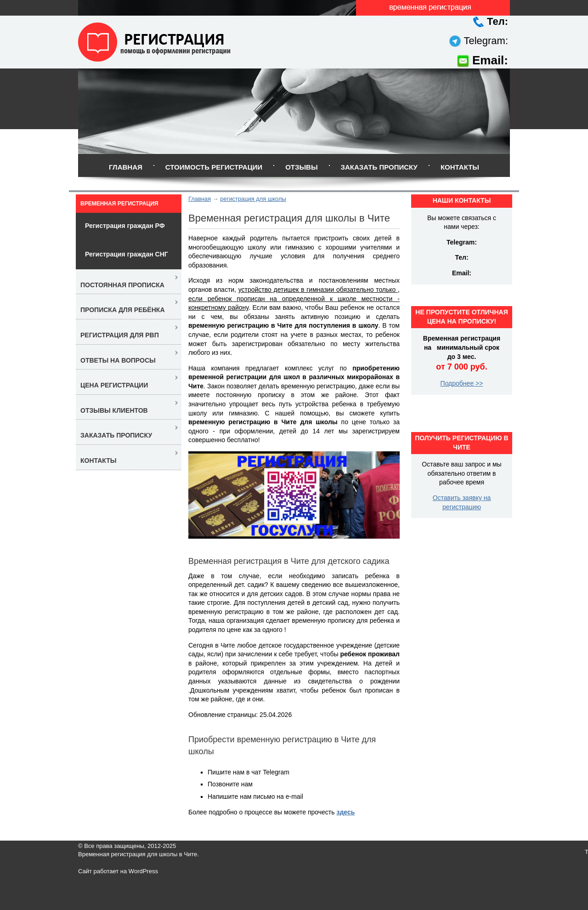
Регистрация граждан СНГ (127, 254)
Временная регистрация (119, 204)
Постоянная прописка (122, 285)
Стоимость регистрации (214, 167)
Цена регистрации (114, 385)
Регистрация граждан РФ (125, 226)
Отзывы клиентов (114, 410)
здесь (345, 812)
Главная (126, 167)
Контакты (460, 167)
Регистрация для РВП (120, 335)
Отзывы (301, 167)
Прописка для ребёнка (123, 310)
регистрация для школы (253, 199)
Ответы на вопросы (118, 360)
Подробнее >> (462, 383)
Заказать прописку (379, 167)
